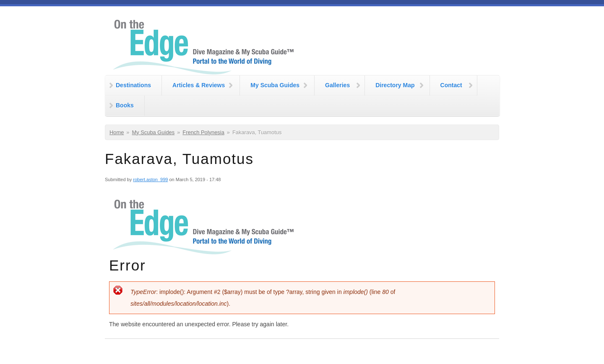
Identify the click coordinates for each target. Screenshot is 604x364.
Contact (451, 85)
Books (125, 105)
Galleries (337, 85)
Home (117, 132)
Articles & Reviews (199, 85)
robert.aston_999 (150, 179)
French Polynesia (203, 132)
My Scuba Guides (275, 85)
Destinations (133, 85)
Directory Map (395, 85)
